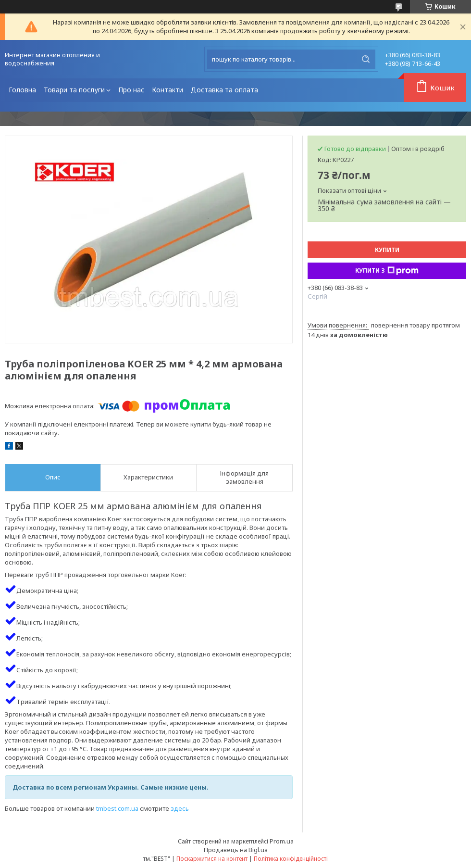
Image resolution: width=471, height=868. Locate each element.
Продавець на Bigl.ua (236, 850)
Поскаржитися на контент (212, 859)
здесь (180, 808)
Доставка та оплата (224, 90)
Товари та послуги (74, 90)
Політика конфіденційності (291, 859)
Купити (387, 250)
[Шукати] (366, 59)
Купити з (387, 271)
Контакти (167, 90)
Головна (22, 90)
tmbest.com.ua (117, 808)
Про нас (131, 90)
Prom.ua (282, 841)
